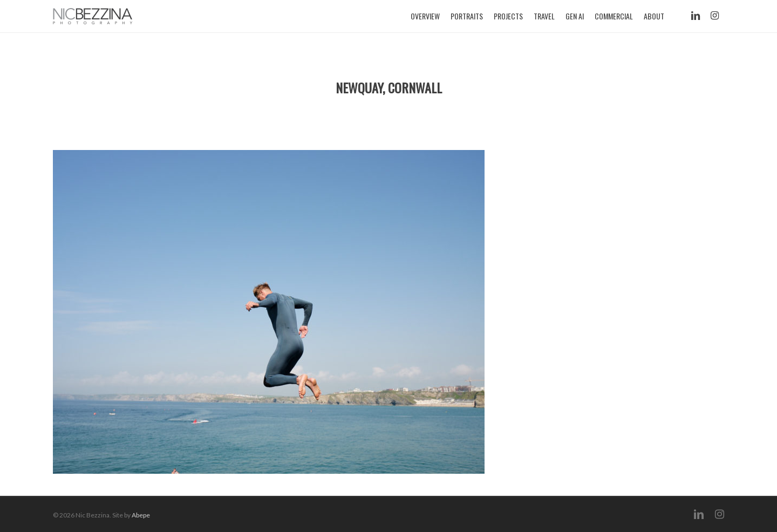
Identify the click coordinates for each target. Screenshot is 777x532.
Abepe (141, 515)
